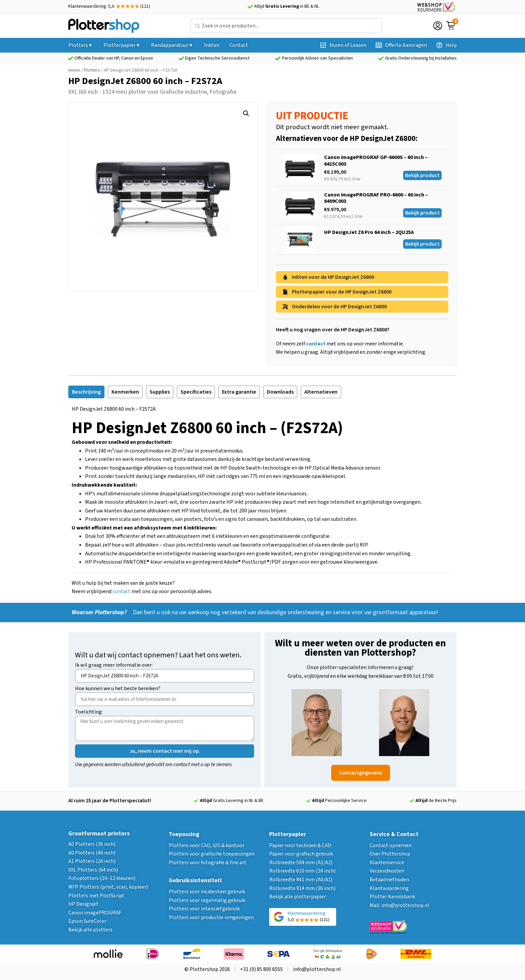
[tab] (86, 392)
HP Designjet (83, 904)
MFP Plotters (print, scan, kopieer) (108, 887)
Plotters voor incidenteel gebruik (207, 892)
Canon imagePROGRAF (95, 913)
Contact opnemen (391, 845)
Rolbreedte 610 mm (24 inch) (302, 871)
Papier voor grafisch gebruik (301, 854)
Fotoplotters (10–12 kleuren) (102, 878)
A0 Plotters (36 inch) (92, 844)
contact (122, 591)
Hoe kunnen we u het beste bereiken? (118, 689)
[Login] (438, 26)
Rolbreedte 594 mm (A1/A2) (301, 863)
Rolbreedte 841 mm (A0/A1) (301, 880)
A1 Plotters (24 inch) (92, 861)
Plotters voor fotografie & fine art (208, 863)
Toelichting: (89, 712)
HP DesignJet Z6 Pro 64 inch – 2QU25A (369, 232)
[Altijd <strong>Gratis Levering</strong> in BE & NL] (250, 7)
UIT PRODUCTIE (312, 116)
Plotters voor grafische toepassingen (212, 854)
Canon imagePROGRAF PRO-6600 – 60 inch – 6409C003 (376, 198)
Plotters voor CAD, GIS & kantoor (207, 845)
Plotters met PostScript (96, 896)
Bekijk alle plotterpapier (297, 897)
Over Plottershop (390, 854)
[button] (246, 113)
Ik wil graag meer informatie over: (114, 666)
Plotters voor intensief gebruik (204, 909)
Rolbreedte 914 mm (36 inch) (302, 888)
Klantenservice (387, 863)
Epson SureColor (87, 921)
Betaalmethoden (389, 880)
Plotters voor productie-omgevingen (211, 917)
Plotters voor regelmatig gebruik (207, 900)
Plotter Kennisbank (392, 897)
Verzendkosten (387, 871)
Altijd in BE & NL (287, 6)
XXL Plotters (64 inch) (93, 870)
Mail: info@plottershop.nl (399, 905)
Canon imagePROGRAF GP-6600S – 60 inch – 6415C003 (376, 160)
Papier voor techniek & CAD (300, 845)
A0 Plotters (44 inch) (92, 853)
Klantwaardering (389, 888)
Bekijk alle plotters (90, 930)
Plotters (92, 70)
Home (74, 70)
